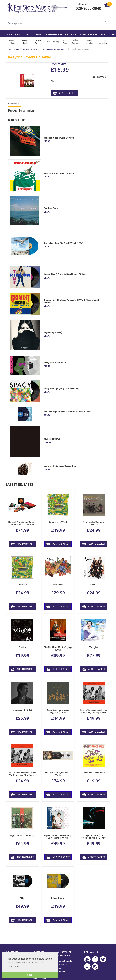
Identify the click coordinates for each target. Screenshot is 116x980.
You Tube (65, 42)
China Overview (103, 42)
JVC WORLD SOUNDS (30, 49)
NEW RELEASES (14, 34)
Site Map (62, 971)
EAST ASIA (71, 34)
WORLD (105, 34)
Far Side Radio (26, 42)
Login (61, 968)
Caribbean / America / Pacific (53, 49)
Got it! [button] (30, 975)
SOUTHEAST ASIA (88, 34)
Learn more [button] (13, 966)
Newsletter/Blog (53, 42)
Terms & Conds (65, 961)
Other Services (76, 42)
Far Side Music (13, 42)
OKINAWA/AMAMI (53, 34)
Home (8, 49)
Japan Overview (89, 42)
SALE (28, 34)
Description (13, 104)
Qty (52, 81)
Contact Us (63, 965)
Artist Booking (39, 42)
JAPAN (38, 34)
